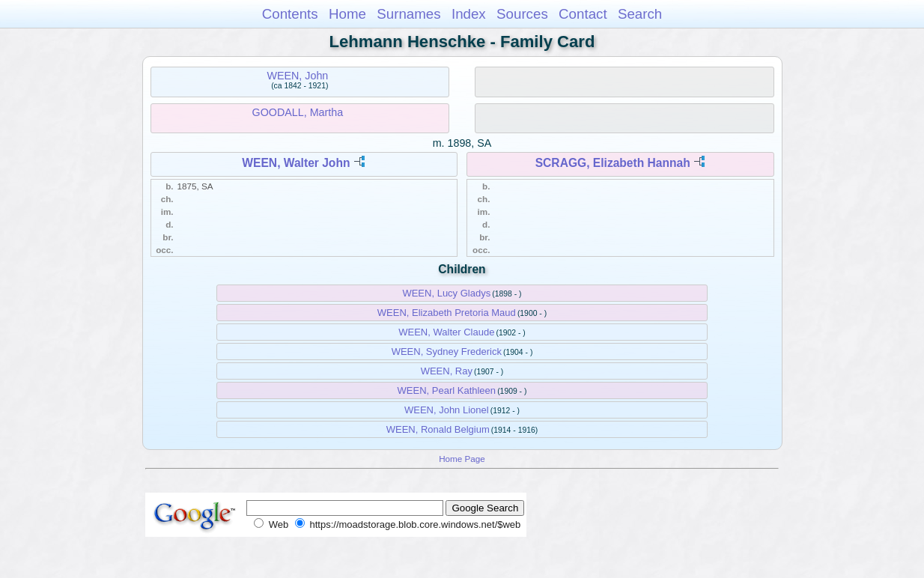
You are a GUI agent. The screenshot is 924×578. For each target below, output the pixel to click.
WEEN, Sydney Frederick (447, 352)
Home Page (462, 459)
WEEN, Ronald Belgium (438, 429)
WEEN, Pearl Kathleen (447, 390)
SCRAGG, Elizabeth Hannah (613, 163)
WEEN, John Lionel (447, 410)
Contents (290, 14)
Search (640, 14)
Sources (522, 14)
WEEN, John (297, 76)
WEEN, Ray (447, 371)
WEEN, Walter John (296, 163)
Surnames (408, 14)
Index (469, 14)
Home (347, 14)
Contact (583, 14)
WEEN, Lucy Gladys (446, 293)
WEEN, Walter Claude (446, 332)
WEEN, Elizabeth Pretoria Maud (447, 313)
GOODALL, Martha (298, 112)
